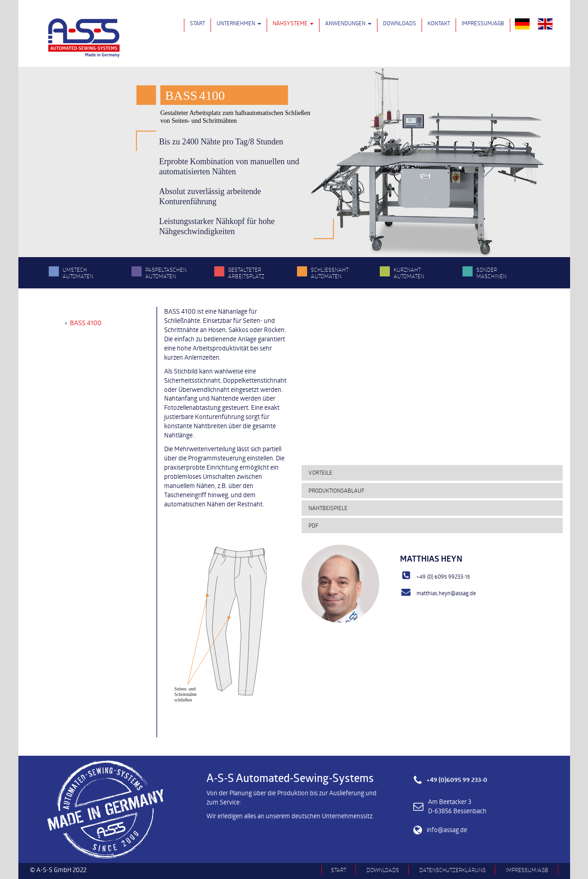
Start (197, 23)
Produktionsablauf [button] (336, 490)
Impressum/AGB (483, 23)
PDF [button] (313, 525)
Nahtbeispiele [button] (328, 508)
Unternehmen (239, 23)
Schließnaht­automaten (330, 273)
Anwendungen (348, 23)
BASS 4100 (86, 323)
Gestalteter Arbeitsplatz (246, 273)
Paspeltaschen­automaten (166, 273)
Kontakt (439, 23)
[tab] (432, 473)
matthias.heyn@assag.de (446, 593)
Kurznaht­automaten (409, 273)
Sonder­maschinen (491, 273)
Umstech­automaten (78, 273)
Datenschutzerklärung (452, 870)
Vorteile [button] (320, 472)
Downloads (400, 23)
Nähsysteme (293, 23)
